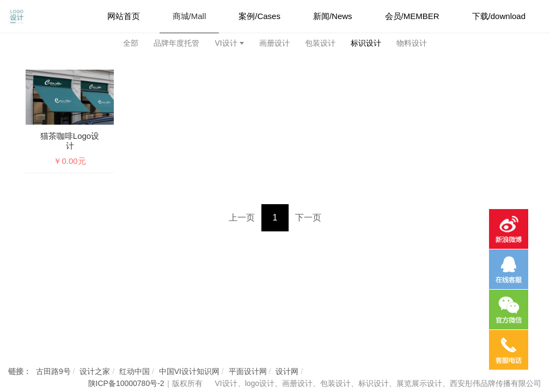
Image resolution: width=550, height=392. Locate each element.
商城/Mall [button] (190, 16)
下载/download (499, 16)
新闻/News (333, 16)
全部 (131, 43)
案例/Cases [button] (259, 16)
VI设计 (226, 43)
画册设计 (274, 43)
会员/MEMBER (412, 16)
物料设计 (412, 43)
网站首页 (124, 16)
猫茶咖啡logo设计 (70, 141)
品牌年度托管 (176, 43)
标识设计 (366, 43)
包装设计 (320, 43)
